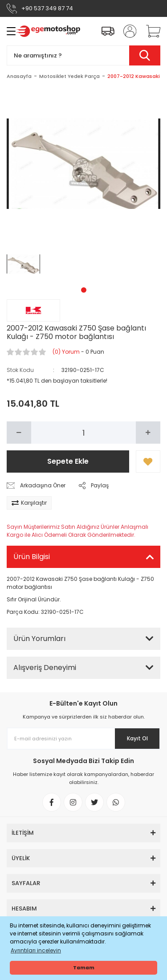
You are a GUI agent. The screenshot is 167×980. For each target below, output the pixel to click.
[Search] (83, 55)
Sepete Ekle (68, 461)
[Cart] (150, 31)
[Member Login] (127, 31)
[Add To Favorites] (148, 461)
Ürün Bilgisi (32, 557)
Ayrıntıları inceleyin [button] (36, 950)
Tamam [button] (84, 968)
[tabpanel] (24, 264)
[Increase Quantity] (148, 433)
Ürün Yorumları (39, 639)
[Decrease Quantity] (19, 433)
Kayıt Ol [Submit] (137, 738)
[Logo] (48, 31)
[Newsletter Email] (83, 739)
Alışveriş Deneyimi (45, 668)
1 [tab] (84, 290)
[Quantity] (83, 433)
